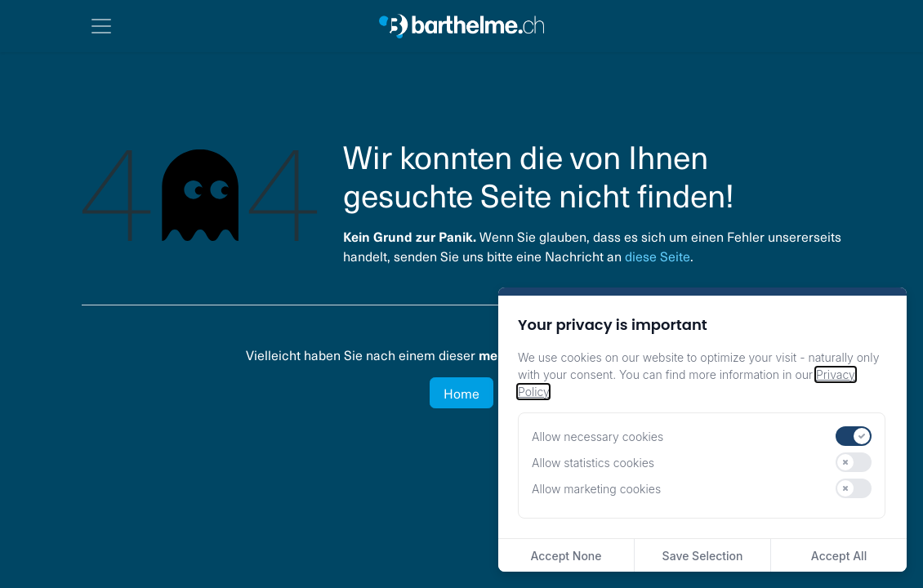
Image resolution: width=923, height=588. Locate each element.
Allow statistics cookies (593, 463)
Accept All (839, 556)
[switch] (854, 436)
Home (461, 393)
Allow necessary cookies (597, 437)
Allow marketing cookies (596, 489)
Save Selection (703, 556)
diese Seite (658, 256)
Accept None (566, 556)
